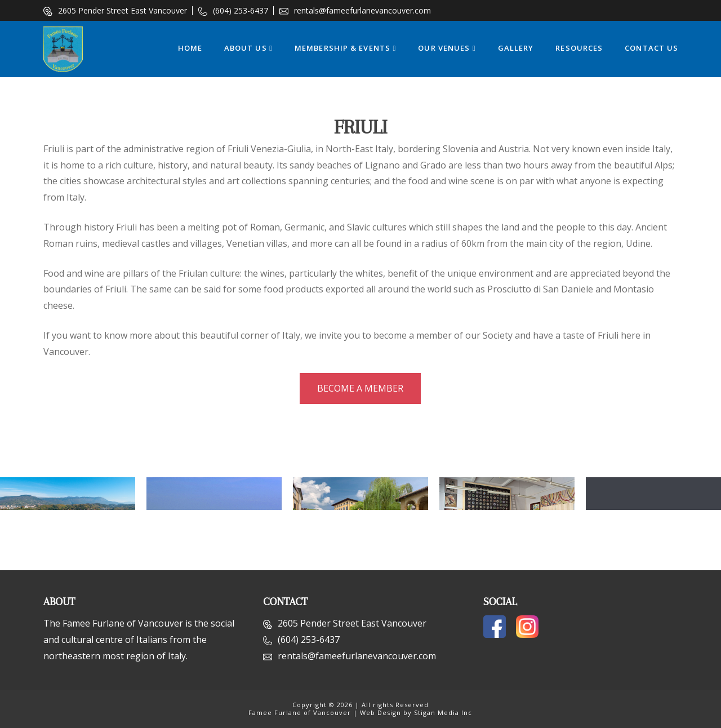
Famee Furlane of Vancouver (300, 713)
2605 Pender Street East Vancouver (115, 10)
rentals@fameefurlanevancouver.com (355, 10)
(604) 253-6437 (233, 10)
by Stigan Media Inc (438, 713)
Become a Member (360, 388)
